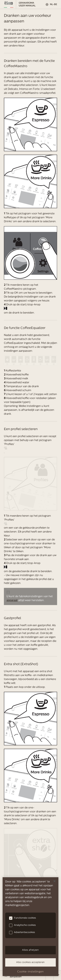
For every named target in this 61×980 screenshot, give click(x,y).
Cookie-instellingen (30, 972)
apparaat (12, 600)
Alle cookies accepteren (30, 962)
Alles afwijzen (30, 950)
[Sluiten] (54, 881)
